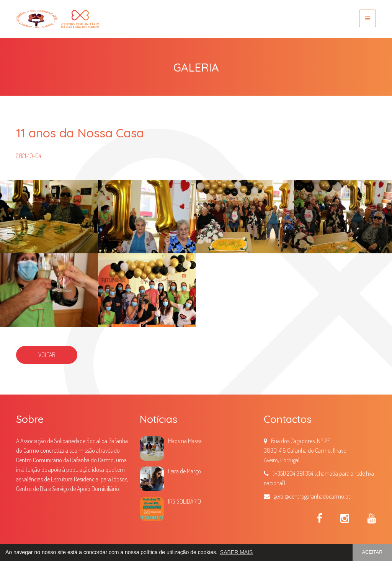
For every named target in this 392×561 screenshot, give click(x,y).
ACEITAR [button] (372, 552)
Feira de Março (185, 471)
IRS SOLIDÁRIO (185, 501)
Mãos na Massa (185, 441)
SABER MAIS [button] (237, 552)
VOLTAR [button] (47, 355)
